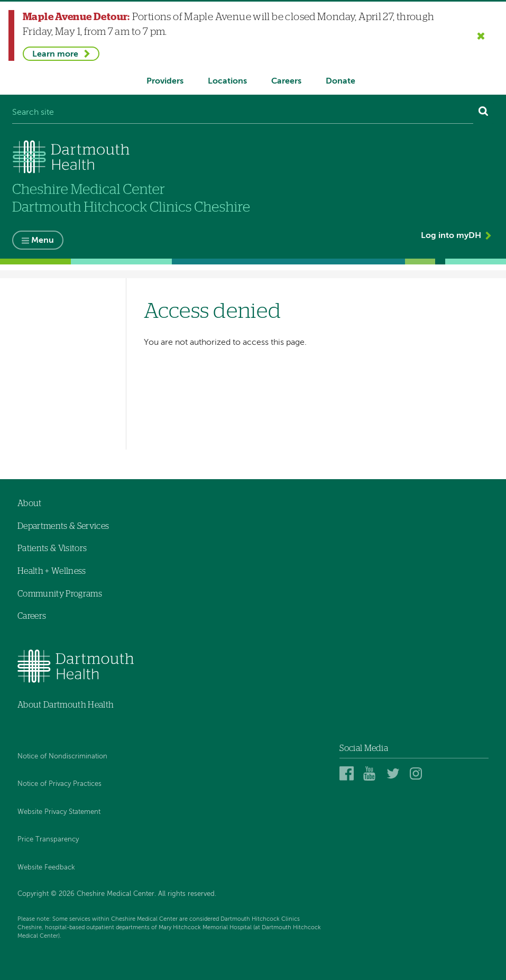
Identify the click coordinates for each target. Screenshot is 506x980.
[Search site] (243, 113)
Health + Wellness (52, 571)
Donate (341, 81)
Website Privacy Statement (59, 812)
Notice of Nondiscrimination (62, 757)
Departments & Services (63, 526)
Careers (286, 81)
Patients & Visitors (52, 548)
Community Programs (60, 594)
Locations (227, 81)
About (30, 503)
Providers (165, 81)
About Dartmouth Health (66, 705)
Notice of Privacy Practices (59, 784)
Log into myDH (451, 236)
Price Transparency (48, 840)
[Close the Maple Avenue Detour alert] (481, 35)
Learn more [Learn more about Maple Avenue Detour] (55, 54)
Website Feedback (46, 868)
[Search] (484, 113)
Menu (43, 241)
